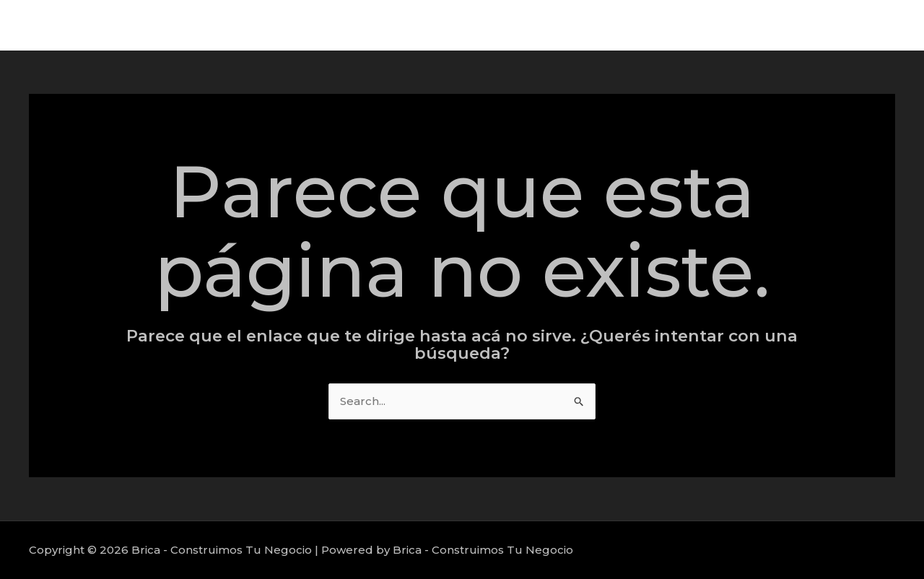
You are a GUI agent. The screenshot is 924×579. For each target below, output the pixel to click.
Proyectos (786, 25)
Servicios (711, 25)
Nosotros (862, 25)
